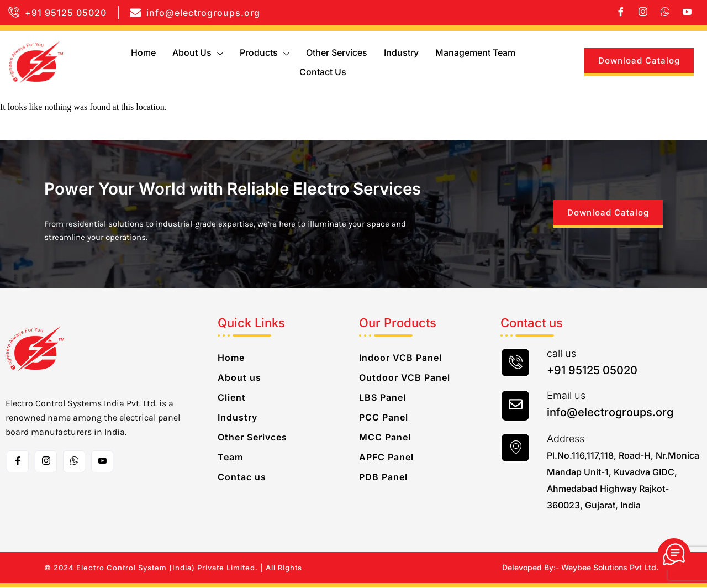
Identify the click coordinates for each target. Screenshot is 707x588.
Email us (566, 396)
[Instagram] (643, 13)
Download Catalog (639, 61)
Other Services (337, 53)
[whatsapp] (665, 13)
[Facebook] (621, 13)
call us (561, 354)
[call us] (515, 363)
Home (143, 53)
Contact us (323, 72)
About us (198, 53)
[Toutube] (102, 462)
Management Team (475, 53)
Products (265, 53)
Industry (401, 53)
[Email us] (515, 406)
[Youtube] (687, 13)
